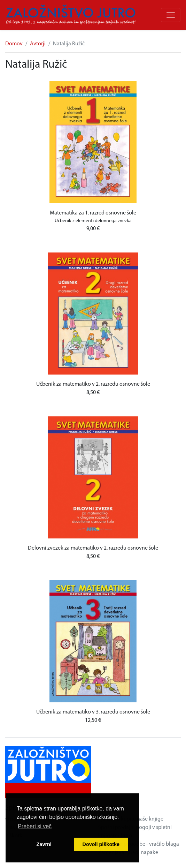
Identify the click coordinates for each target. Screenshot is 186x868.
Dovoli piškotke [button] (101, 844)
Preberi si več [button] (35, 826)
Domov (14, 44)
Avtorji (38, 44)
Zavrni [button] (44, 844)
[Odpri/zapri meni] (171, 15)
